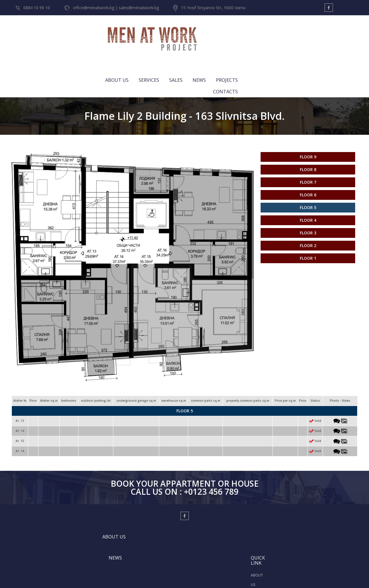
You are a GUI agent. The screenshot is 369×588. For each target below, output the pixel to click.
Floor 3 (308, 185)
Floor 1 (308, 211)
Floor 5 (308, 160)
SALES (256, 33)
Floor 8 (308, 122)
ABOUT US (197, 33)
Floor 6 (308, 147)
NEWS (280, 33)
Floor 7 (308, 135)
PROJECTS (307, 33)
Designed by (176, 577)
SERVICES (229, 33)
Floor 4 (308, 173)
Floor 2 (308, 198)
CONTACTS (341, 33)
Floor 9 (308, 109)
